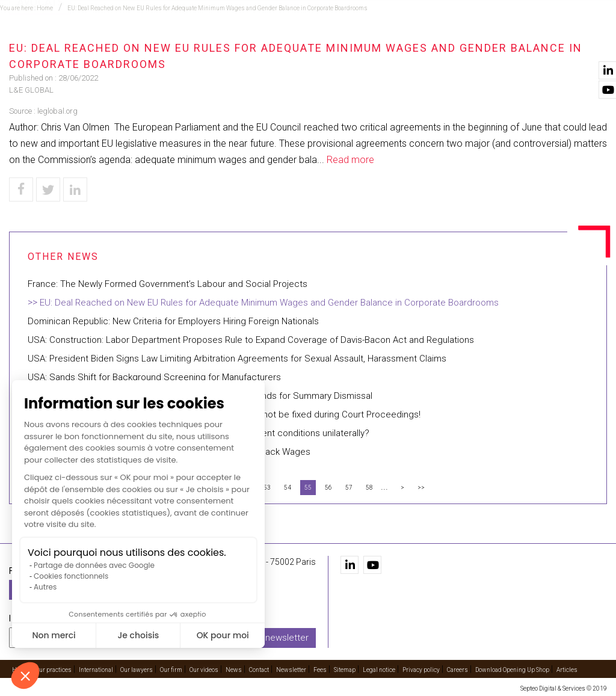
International (291, 43)
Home (98, 43)
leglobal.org (57, 111)
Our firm (430, 43)
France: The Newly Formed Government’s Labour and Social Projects (168, 284)
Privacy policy (421, 670)
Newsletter (291, 670)
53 (267, 488)
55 (308, 488)
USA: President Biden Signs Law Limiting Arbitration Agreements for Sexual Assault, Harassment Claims (237, 359)
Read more (350, 160)
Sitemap (345, 670)
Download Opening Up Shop (512, 670)
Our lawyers (367, 43)
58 (369, 488)
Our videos (489, 43)
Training (224, 43)
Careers (457, 670)
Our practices (158, 43)
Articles (567, 670)
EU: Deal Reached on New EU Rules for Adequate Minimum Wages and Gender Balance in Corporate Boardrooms (269, 303)
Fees (320, 670)
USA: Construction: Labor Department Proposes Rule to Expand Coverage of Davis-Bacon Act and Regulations (251, 340)
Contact (588, 43)
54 (288, 488)
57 (349, 488)
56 (328, 488)
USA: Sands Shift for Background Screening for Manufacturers (154, 377)
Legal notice (379, 670)
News (541, 43)
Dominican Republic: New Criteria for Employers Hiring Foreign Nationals (173, 321)
